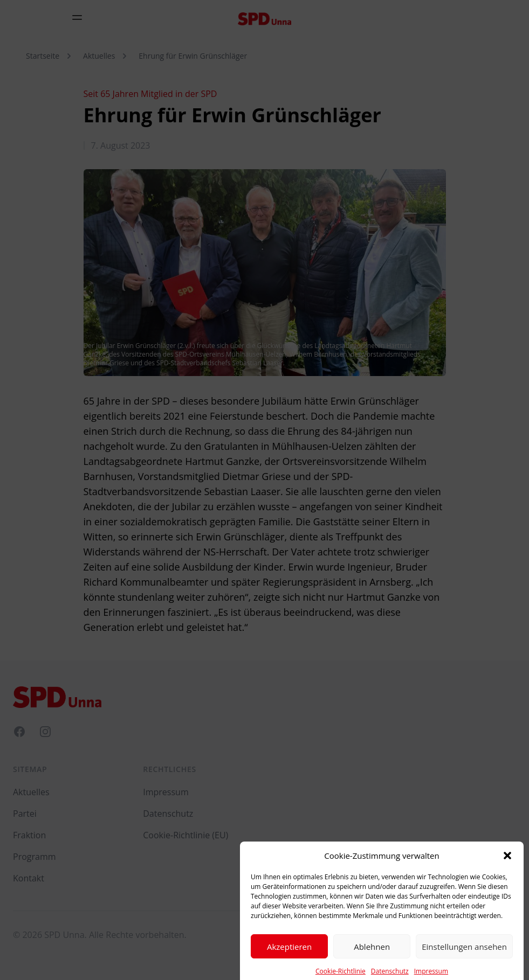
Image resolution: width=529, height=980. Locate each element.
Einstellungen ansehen (464, 956)
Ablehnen (372, 956)
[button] (507, 865)
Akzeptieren (289, 956)
